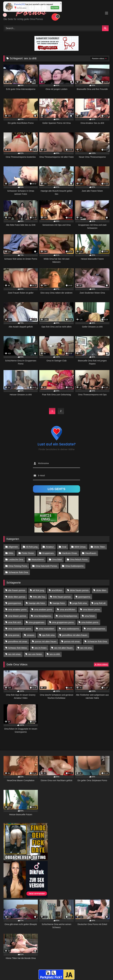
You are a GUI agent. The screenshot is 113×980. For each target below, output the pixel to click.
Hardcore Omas (70, 553)
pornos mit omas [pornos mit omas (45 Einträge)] (72, 641)
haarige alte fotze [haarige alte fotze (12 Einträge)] (37, 603)
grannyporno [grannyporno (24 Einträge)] (84, 597)
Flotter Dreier (28, 553)
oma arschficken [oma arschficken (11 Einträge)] (68, 609)
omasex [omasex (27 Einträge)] (31, 635)
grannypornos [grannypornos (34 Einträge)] (15, 603)
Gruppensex (48, 553)
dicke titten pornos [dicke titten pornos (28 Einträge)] (17, 597)
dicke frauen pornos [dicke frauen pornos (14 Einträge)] (79, 590)
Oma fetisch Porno (79, 559)
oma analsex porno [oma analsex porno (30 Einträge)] (43, 609)
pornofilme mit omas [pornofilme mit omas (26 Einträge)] (18, 641)
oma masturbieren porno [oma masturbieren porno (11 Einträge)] (20, 629)
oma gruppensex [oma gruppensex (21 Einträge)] (36, 622)
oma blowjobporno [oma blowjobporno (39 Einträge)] (43, 616)
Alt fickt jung (32, 547)
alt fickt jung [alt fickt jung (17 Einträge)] (38, 590)
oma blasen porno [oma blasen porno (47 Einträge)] (91, 609)
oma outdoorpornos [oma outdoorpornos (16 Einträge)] (96, 629)
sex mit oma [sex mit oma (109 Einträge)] (86, 648)
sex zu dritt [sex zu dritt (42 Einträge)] (55, 654)
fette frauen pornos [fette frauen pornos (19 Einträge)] (62, 597)
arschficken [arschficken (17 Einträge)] (57, 590)
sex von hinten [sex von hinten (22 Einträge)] (35, 654)
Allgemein (13, 547)
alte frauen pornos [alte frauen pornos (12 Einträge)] (17, 590)
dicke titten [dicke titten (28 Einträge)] (101, 590)
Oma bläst (57, 559)
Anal (64, 547)
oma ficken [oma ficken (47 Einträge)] (90, 616)
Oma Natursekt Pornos (46, 566)
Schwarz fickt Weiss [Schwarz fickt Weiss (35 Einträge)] (18, 648)
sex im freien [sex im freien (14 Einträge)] (41, 648)
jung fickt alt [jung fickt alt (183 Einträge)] (100, 603)
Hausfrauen (91, 553)
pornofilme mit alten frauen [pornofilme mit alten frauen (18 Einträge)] (75, 635)
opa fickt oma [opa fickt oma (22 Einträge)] (48, 635)
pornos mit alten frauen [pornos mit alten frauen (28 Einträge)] (46, 641)
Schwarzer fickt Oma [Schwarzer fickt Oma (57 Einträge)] (97, 641)
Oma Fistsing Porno (18, 566)
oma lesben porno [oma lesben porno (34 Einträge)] (90, 622)
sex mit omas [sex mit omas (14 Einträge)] (14, 654)
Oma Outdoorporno (74, 566)
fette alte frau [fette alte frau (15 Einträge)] (39, 597)
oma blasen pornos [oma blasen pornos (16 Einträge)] (17, 616)
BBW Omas (80, 547)
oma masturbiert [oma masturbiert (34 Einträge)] (46, 629)
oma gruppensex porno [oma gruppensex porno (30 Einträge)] (63, 622)
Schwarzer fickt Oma (18, 572)
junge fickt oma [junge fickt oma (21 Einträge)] (80, 603)
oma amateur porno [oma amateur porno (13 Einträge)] (17, 609)
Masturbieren (38, 559)
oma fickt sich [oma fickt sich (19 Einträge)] (14, 622)
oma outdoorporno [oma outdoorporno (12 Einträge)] (70, 629)
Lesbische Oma (16, 559)
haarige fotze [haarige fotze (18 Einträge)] (59, 603)
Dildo (11, 553)
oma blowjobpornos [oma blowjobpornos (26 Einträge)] (68, 616)
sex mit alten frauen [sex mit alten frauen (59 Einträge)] (63, 648)
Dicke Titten (99, 547)
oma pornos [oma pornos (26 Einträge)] (14, 635)
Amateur (50, 547)
